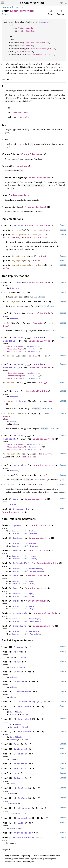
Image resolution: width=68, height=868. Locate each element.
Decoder (39, 337)
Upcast (26, 808)
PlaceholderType (35, 43)
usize (6, 268)
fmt (9, 323)
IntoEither (21, 764)
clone (10, 292)
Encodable (9, 368)
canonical (19, 7)
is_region (17, 261)
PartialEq (20, 465)
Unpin (16, 601)
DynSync (17, 538)
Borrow (18, 672)
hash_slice (13, 413)
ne (8, 484)
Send (15, 576)
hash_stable (14, 454)
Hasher (23, 401)
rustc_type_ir (8, 7)
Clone (17, 283)
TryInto (23, 798)
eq (8, 475)
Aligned (19, 647)
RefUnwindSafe (21, 563)
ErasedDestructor (23, 838)
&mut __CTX (45, 454)
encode (11, 383)
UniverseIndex (26, 28)
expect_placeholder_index (27, 265)
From (17, 744)
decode (11, 356)
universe (17, 230)
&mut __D (34, 356)
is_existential (20, 256)
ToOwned (19, 778)
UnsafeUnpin (20, 613)
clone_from (13, 302)
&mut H (7, 416)
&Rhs (30, 484)
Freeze (17, 550)
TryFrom (23, 788)
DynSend (17, 525)
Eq (27, 509)
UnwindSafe (19, 626)
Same (17, 773)
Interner (44, 22)
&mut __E (42, 383)
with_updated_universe (25, 234)
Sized (15, 424)
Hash (17, 391)
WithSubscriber (23, 833)
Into (21, 754)
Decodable (9, 341)
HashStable (10, 439)
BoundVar (31, 31)
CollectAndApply (28, 702)
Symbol (25, 533)
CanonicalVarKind (32, 3)
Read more (40, 297)
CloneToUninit (23, 692)
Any (16, 652)
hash (9, 401)
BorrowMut (20, 682)
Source (5, 14)
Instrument (21, 749)
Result (7, 326)
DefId (25, 531)
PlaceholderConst (39, 54)
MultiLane (14, 828)
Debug (17, 313)
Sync (15, 588)
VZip (21, 823)
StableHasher (29, 457)
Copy (15, 499)
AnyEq (17, 662)
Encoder (39, 364)
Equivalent (25, 706)
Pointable (20, 768)
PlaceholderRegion (41, 49)
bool (44, 256)
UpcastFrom (15, 813)
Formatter (38, 323)
